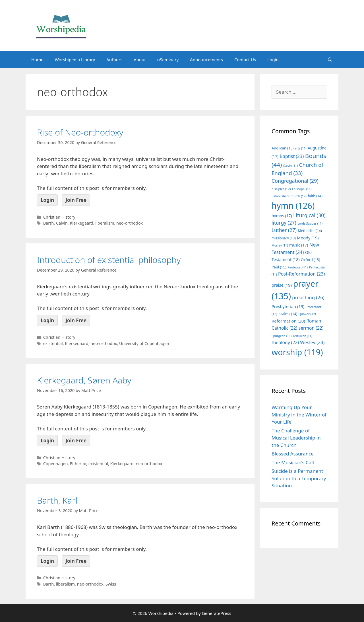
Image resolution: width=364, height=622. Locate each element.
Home (37, 59)
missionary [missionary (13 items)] (284, 238)
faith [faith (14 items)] (315, 196)
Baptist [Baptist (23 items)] (292, 156)
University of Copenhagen (144, 343)
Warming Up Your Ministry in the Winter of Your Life (299, 414)
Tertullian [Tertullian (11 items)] (303, 336)
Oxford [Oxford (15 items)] (310, 260)
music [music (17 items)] (299, 245)
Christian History (59, 217)
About (140, 59)
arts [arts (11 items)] (301, 148)
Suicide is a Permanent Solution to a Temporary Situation (299, 478)
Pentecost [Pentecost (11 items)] (298, 267)
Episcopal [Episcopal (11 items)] (302, 189)
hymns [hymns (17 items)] (282, 216)
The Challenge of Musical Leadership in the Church (296, 438)
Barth (49, 223)
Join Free (76, 200)
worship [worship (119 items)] (297, 352)
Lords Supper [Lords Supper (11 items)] (310, 223)
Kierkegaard (81, 223)
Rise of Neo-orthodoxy (80, 132)
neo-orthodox (130, 223)
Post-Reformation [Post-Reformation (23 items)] (301, 274)
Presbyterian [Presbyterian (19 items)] (288, 306)
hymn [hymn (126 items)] (293, 205)
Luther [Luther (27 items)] (284, 230)
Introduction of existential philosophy (109, 260)
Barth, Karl (57, 500)
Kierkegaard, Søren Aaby (84, 380)
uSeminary (168, 59)
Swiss (111, 584)
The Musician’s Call (293, 462)
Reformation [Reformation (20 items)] (288, 321)
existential (53, 343)
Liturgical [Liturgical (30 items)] (309, 215)
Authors (114, 59)
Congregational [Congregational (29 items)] (295, 181)
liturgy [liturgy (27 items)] (284, 223)
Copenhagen (56, 464)
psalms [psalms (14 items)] (288, 314)
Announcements (206, 59)
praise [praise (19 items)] (282, 285)
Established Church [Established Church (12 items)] (289, 196)
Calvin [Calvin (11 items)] (291, 166)
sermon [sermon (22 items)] (311, 328)
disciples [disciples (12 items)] (281, 189)
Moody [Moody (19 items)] (308, 238)
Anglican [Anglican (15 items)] (283, 148)
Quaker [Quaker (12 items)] (307, 314)
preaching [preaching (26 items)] (308, 297)
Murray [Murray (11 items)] (280, 245)
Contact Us (245, 59)
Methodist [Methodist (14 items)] (310, 231)
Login (273, 59)
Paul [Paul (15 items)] (279, 267)
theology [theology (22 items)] (285, 342)
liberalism (105, 223)
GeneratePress (217, 613)
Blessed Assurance (293, 454)
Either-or (78, 464)
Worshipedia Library (75, 59)
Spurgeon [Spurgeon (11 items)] (282, 336)
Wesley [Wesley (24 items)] (312, 342)
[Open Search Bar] (330, 59)
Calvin (62, 223)
